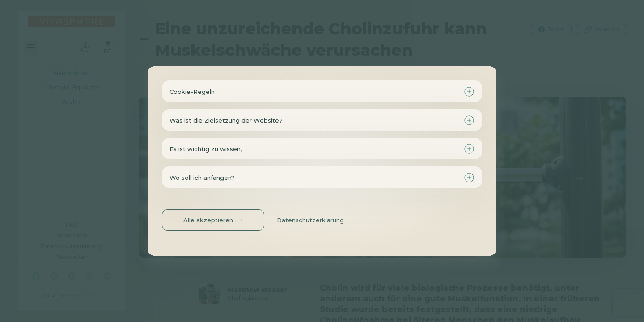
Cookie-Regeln (192, 92)
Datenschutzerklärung (310, 220)
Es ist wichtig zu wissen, (206, 149)
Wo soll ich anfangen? (202, 178)
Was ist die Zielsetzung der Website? (226, 120)
